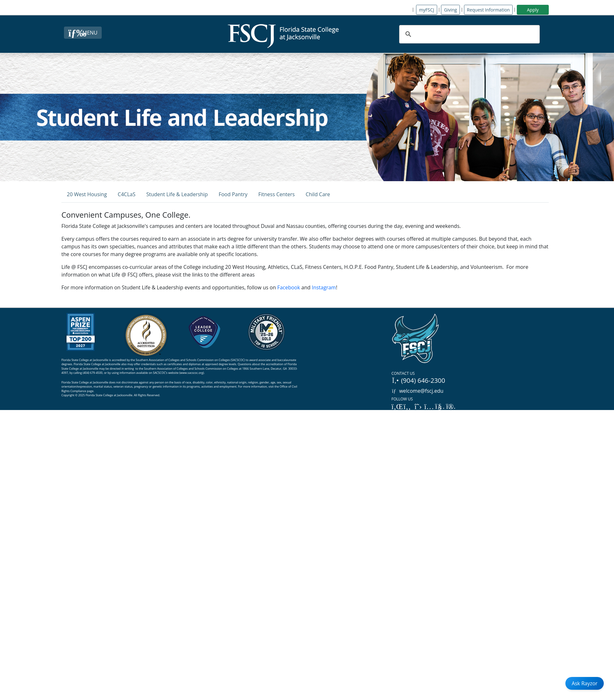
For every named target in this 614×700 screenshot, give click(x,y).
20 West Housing (87, 194)
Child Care (318, 194)
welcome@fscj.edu (417, 391)
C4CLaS (126, 194)
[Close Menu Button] (83, 33)
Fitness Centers (277, 194)
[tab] (87, 194)
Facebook (289, 287)
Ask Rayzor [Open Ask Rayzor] (585, 683)
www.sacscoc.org (192, 373)
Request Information (488, 10)
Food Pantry (233, 194)
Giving (450, 10)
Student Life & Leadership (177, 194)
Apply (533, 10)
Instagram (324, 287)
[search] (468, 34)
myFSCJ (426, 10)
